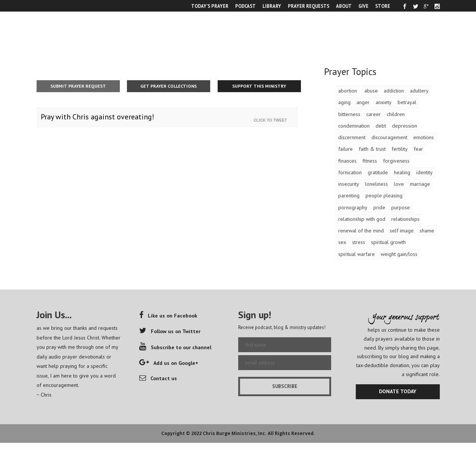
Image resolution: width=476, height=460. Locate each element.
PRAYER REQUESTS (309, 6)
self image (402, 231)
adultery (419, 91)
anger (363, 102)
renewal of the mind (361, 231)
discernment (352, 137)
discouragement (389, 137)
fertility (400, 149)
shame (427, 231)
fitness (370, 161)
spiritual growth (388, 242)
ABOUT (344, 6)
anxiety (384, 102)
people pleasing (384, 195)
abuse (371, 91)
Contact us (158, 378)
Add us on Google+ (169, 363)
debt (381, 126)
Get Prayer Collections (169, 86)
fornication (350, 172)
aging (344, 102)
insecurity (349, 184)
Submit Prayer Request (78, 86)
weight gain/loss (399, 254)
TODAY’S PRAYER (210, 6)
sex (342, 242)
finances (347, 161)
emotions (424, 137)
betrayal (407, 102)
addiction (394, 91)
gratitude (378, 172)
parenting (349, 195)
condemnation (354, 126)
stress (359, 242)
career (374, 114)
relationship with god (362, 219)
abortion (348, 91)
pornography (353, 207)
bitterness (349, 114)
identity (424, 172)
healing (402, 172)
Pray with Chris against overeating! (97, 117)
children (396, 114)
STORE (383, 6)
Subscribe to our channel (175, 347)
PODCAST (245, 6)
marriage (420, 184)
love (399, 184)
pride (379, 207)
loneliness (377, 184)
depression (405, 126)
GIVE (363, 6)
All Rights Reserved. (291, 433)
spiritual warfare (357, 254)
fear (418, 149)
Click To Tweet (272, 120)
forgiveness (396, 161)
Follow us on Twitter (170, 331)
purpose (401, 207)
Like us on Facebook (168, 316)
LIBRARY (272, 6)
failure (346, 149)
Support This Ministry (259, 86)
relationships (405, 219)
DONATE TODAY (398, 391)
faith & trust (372, 149)
